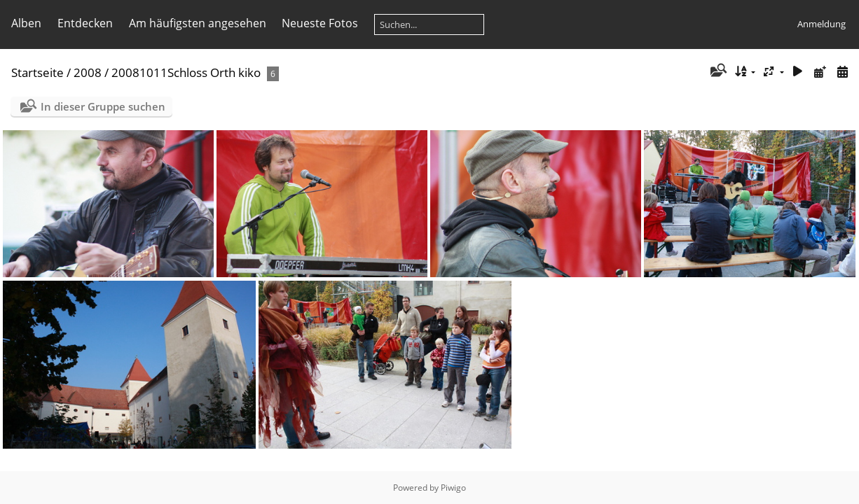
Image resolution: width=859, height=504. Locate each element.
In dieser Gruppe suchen (103, 106)
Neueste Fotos (320, 23)
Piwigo (453, 488)
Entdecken (85, 23)
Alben (26, 23)
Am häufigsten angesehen (198, 23)
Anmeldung (822, 24)
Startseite (37, 72)
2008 (88, 72)
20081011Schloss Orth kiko (186, 72)
